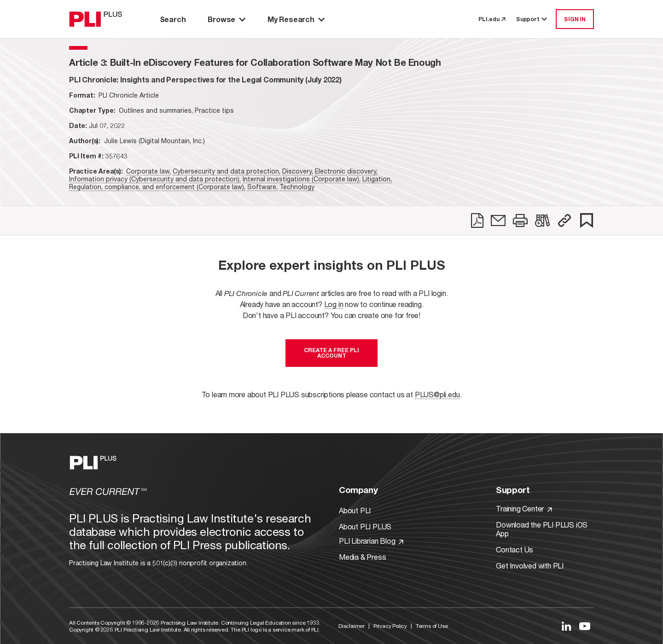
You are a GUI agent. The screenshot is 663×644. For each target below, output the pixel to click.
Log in (334, 304)
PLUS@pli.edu (437, 394)
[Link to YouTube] (585, 626)
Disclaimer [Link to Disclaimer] (352, 626)
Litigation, (377, 179)
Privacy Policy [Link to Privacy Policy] (390, 626)
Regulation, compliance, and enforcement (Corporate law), (157, 187)
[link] (477, 220)
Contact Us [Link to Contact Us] (515, 549)
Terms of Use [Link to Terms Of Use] (432, 626)
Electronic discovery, (346, 171)
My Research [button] (296, 19)
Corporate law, (148, 171)
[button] (564, 220)
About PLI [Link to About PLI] (355, 510)
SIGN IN (575, 19)
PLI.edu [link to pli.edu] (492, 19)
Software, (262, 187)
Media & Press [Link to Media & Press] (362, 557)
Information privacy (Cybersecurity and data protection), (155, 179)
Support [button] (532, 19)
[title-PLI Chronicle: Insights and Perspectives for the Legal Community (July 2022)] (205, 79)
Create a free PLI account (331, 353)
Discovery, (298, 171)
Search (173, 19)
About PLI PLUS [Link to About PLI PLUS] (365, 526)
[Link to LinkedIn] (566, 626)
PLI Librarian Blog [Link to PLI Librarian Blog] (371, 541)
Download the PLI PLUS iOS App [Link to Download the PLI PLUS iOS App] (542, 529)
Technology (297, 187)
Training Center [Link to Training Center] (524, 508)
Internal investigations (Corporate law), (302, 179)
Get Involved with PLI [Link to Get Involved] (530, 566)
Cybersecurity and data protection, (227, 171)
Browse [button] (227, 19)
